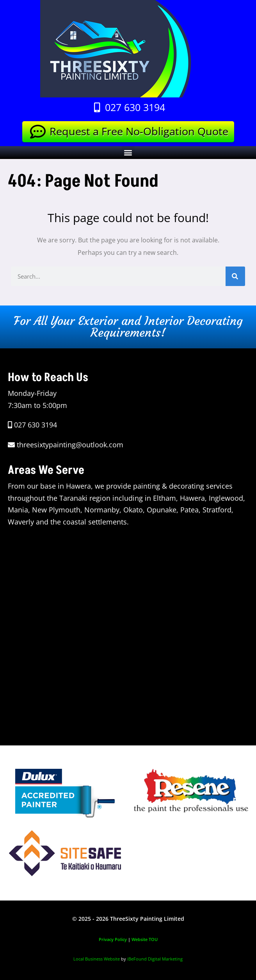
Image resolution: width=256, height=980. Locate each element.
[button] (128, 153)
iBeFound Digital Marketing (155, 959)
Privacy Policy (113, 939)
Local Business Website (97, 959)
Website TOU (145, 939)
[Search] (235, 276)
